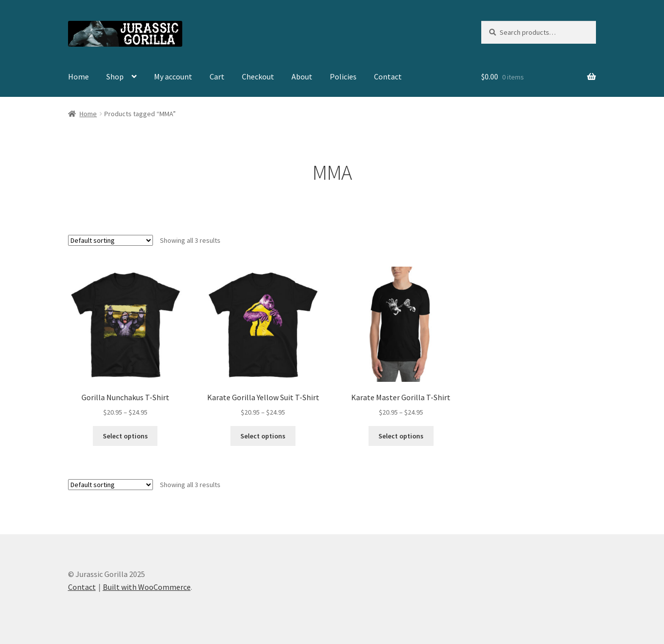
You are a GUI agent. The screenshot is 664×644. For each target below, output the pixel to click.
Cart (217, 76)
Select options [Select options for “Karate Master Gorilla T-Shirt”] (401, 436)
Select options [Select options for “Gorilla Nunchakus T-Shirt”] (125, 436)
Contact (388, 76)
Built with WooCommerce (147, 587)
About (302, 76)
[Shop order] (111, 240)
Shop (115, 76)
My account (173, 76)
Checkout (258, 76)
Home (78, 76)
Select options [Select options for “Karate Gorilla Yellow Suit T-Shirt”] (263, 436)
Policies (343, 76)
